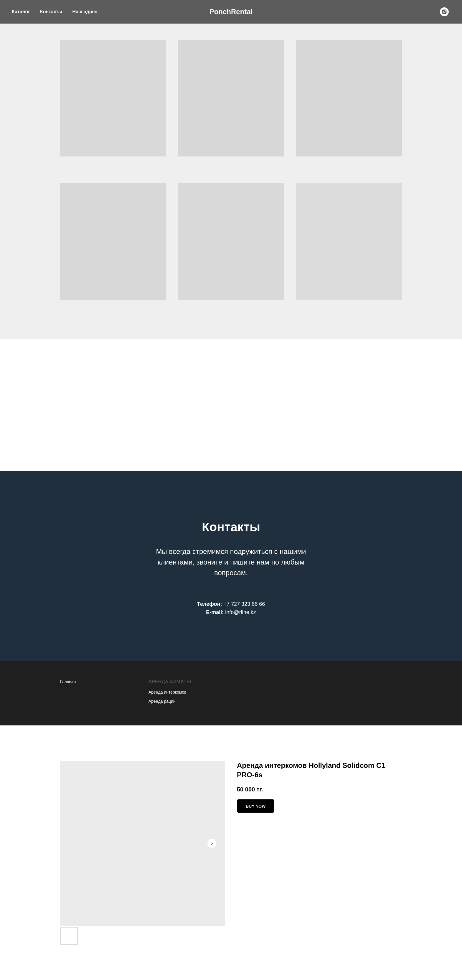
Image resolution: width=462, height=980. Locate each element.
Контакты (51, 12)
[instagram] (444, 12)
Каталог (21, 12)
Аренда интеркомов (168, 692)
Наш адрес (85, 12)
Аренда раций (162, 701)
